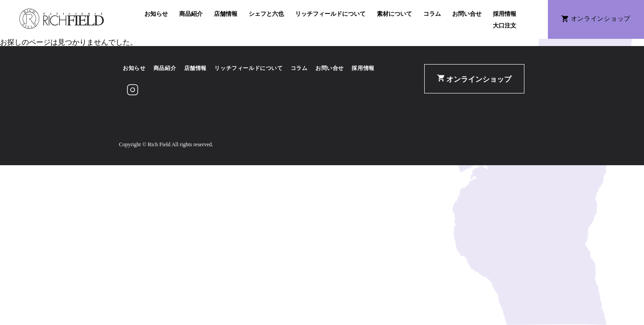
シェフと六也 (266, 14)
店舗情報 (226, 14)
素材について (394, 14)
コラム (432, 14)
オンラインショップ (474, 79)
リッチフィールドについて (330, 14)
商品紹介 (191, 14)
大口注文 (505, 26)
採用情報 (505, 14)
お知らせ (156, 14)
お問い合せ (467, 14)
